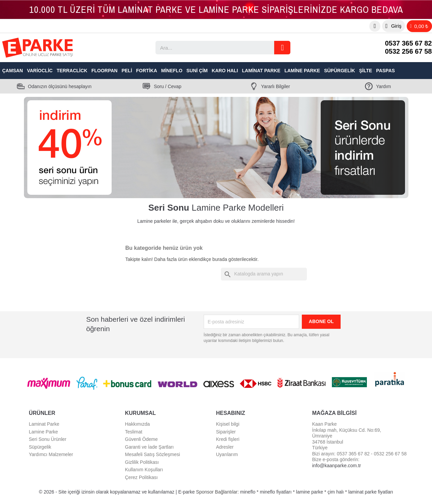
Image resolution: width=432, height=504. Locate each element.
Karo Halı (225, 71)
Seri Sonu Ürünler (48, 439)
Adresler (225, 447)
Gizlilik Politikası (142, 462)
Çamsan (13, 71)
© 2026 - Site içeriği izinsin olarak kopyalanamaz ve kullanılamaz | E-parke (117, 492)
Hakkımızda (138, 424)
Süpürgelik (340, 71)
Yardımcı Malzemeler (51, 454)
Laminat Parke (261, 71)
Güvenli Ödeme (141, 439)
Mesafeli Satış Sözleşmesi (153, 454)
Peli (127, 71)
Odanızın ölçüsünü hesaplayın (60, 86)
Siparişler (226, 432)
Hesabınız (231, 413)
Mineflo (172, 71)
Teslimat (134, 432)
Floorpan (105, 71)
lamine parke (310, 492)
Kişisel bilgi (228, 424)
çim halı (336, 492)
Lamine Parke (302, 71)
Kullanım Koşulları (144, 470)
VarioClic (40, 71)
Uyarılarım (227, 454)
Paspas (385, 71)
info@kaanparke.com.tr (337, 466)
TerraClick (72, 71)
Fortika (147, 71)
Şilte (366, 71)
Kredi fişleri (228, 439)
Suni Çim (197, 71)
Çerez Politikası (141, 477)
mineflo (248, 492)
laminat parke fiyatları (371, 492)
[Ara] (264, 274)
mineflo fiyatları (276, 492)
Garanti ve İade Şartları (150, 447)
